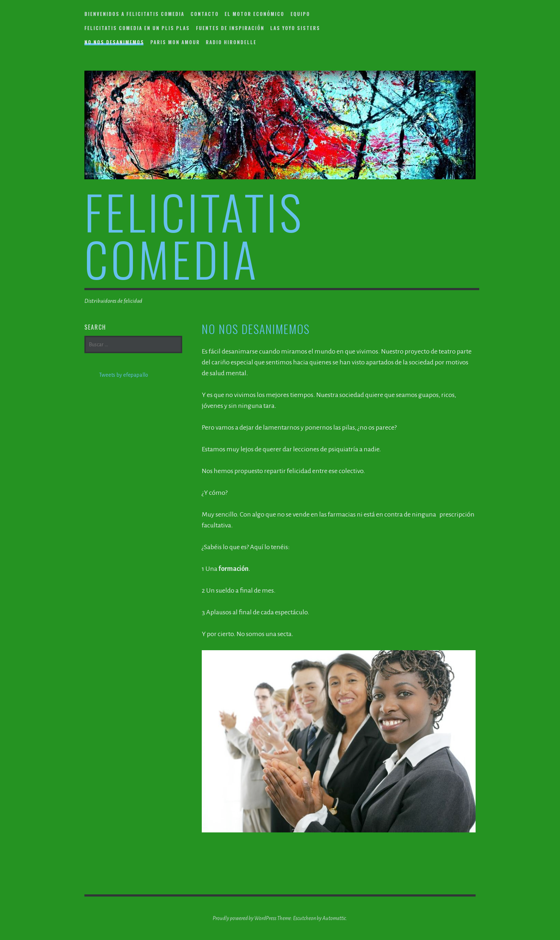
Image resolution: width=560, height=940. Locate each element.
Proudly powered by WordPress (245, 918)
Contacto (205, 14)
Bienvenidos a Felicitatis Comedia (134, 14)
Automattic (334, 918)
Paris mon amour (175, 42)
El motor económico (254, 14)
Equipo (300, 14)
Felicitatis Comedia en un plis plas (137, 28)
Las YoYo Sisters (295, 28)
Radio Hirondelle (231, 42)
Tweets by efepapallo (124, 375)
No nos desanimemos (114, 42)
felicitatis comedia (194, 235)
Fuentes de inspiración (230, 28)
